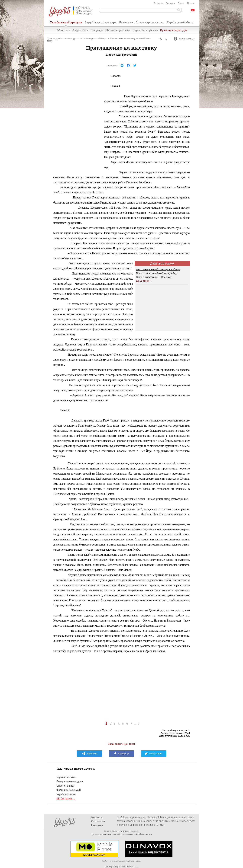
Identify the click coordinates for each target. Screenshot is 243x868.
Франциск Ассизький (69, 790)
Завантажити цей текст (121, 744)
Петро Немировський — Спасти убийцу (156, 273)
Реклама (170, 3)
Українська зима (66, 794)
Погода (191, 3)
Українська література (66, 23)
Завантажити (185, 39)
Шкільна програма (118, 30)
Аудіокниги (80, 30)
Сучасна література (173, 30)
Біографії (97, 30)
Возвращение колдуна (70, 781)
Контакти (158, 3)
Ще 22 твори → (144, 281)
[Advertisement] (77, 121)
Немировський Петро (96, 38)
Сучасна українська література (62, 38)
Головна (97, 817)
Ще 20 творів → (66, 799)
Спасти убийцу (65, 786)
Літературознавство (150, 22)
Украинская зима (67, 777)
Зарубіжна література (101, 22)
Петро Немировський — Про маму (154, 277)
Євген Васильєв (132, 832)
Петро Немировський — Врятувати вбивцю (158, 269)
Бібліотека (63, 30)
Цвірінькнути (154, 753)
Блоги (181, 3)
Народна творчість (145, 30)
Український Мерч (180, 22)
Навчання (126, 22)
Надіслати (89, 753)
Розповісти (122, 753)
